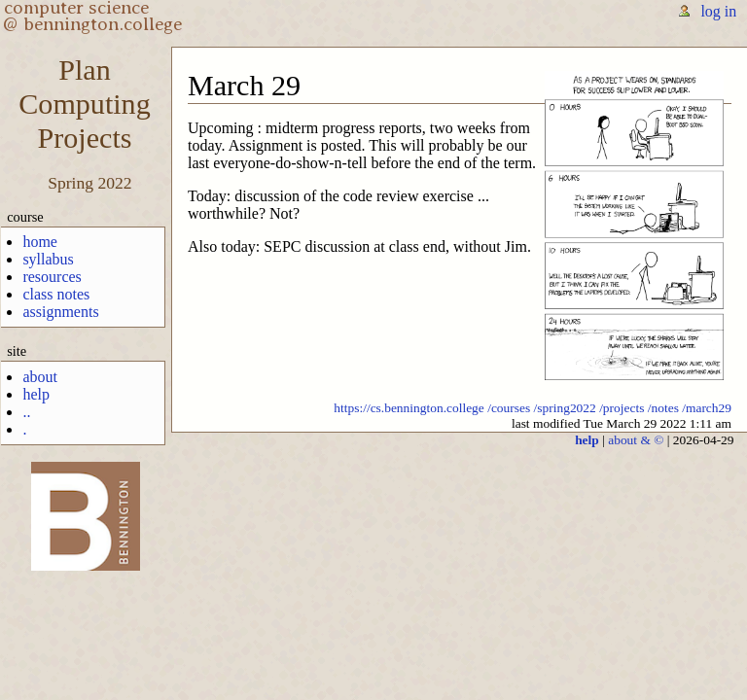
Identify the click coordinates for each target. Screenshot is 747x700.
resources (52, 277)
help (36, 394)
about (40, 377)
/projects (622, 408)
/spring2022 (565, 408)
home (40, 242)
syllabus (48, 259)
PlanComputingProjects (84, 104)
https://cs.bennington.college (409, 408)
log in (718, 11)
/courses (509, 408)
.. (26, 412)
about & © (636, 440)
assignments (60, 312)
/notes (663, 408)
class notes (56, 294)
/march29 (707, 408)
